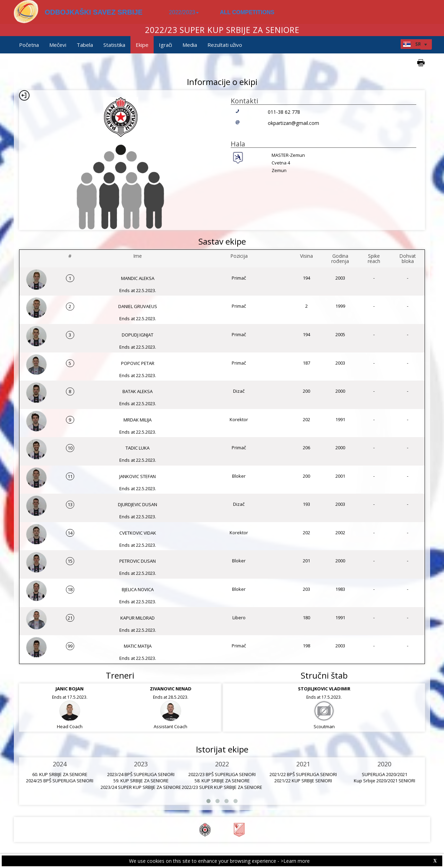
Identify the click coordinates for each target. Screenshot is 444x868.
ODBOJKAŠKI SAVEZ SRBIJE (94, 12)
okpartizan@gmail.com (293, 123)
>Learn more (295, 861)
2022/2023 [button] (184, 12)
